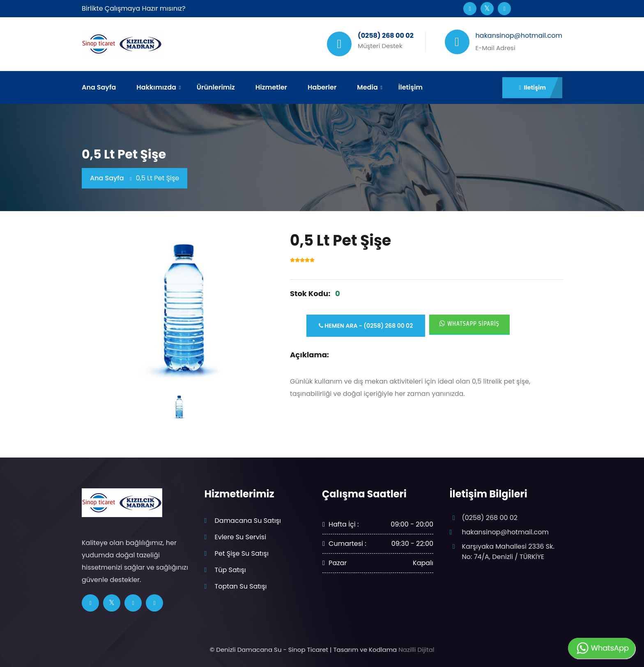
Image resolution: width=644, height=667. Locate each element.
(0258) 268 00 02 (490, 518)
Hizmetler (271, 87)
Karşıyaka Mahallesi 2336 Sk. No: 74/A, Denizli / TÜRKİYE (508, 551)
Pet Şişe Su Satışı (242, 553)
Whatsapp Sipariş (469, 323)
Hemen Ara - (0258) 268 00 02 (366, 326)
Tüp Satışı (230, 570)
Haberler (322, 87)
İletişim (411, 87)
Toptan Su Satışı (241, 586)
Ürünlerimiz (216, 87)
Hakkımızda (156, 87)
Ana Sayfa (99, 87)
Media (367, 87)
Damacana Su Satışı (248, 521)
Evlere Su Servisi (241, 537)
